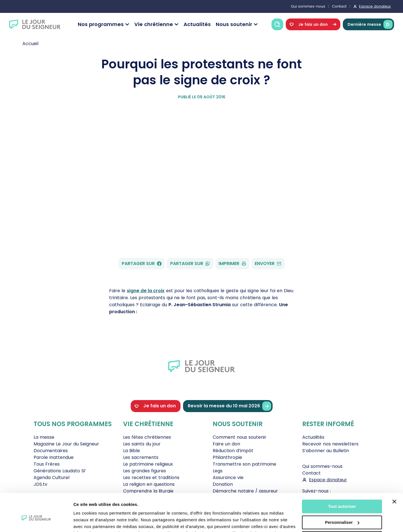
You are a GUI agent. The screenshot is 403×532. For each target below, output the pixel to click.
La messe (44, 437)
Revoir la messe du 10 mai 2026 (229, 406)
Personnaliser (342, 494)
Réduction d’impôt (233, 451)
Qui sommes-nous (308, 6)
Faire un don (226, 444)
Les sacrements (141, 457)
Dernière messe (370, 25)
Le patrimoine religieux (148, 464)
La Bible (132, 451)
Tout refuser (342, 510)
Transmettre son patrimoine (244, 464)
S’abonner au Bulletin (326, 451)
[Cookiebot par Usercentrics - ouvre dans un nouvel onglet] (36, 521)
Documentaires (51, 451)
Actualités (197, 24)
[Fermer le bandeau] (394, 474)
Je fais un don (313, 25)
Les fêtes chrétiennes (147, 437)
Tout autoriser (342, 479)
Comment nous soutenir (240, 437)
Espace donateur (375, 6)
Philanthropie (227, 457)
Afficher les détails (92, 521)
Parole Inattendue (54, 457)
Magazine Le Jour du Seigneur (66, 444)
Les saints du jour (142, 444)
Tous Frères (47, 464)
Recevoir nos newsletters (330, 444)
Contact (339, 6)
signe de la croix (146, 291)
